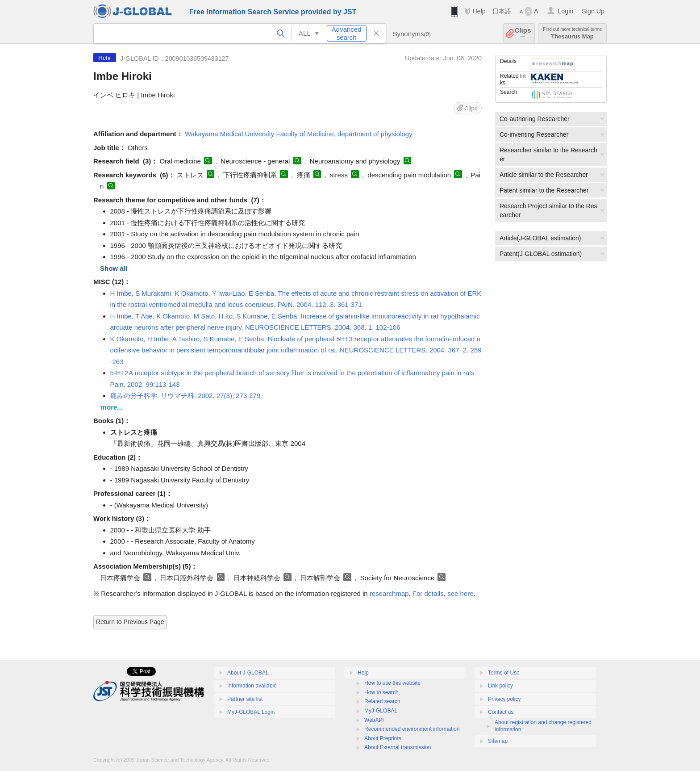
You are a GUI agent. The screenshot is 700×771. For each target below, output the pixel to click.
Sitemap (498, 741)
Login (565, 11)
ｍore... (111, 407)
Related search (382, 701)
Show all (114, 268)
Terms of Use (504, 673)
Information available (252, 686)
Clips (523, 33)
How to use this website (392, 683)
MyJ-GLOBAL (381, 711)
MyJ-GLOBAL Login (251, 712)
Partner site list (245, 699)
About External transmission (398, 747)
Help (479, 11)
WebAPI (374, 720)
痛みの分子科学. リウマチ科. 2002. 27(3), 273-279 (185, 396)
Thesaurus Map (572, 33)
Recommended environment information (412, 729)
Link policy (500, 686)
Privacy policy (504, 699)
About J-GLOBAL (248, 673)
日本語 (502, 11)
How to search (381, 692)
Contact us (501, 712)
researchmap (389, 593)
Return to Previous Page (130, 622)
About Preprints (383, 738)
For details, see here (443, 593)
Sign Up (593, 11)
